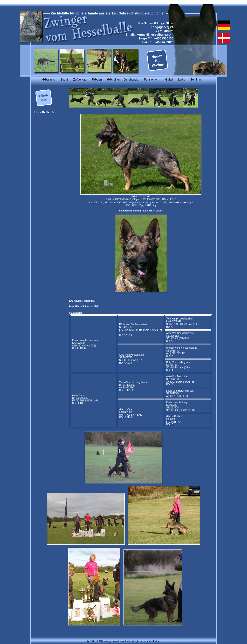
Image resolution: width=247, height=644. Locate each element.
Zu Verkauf (80, 80)
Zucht (64, 80)
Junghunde (131, 80)
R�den (97, 80)
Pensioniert (151, 80)
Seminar (196, 80)
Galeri (169, 80)
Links (181, 80)
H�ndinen (114, 80)
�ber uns (48, 80)
